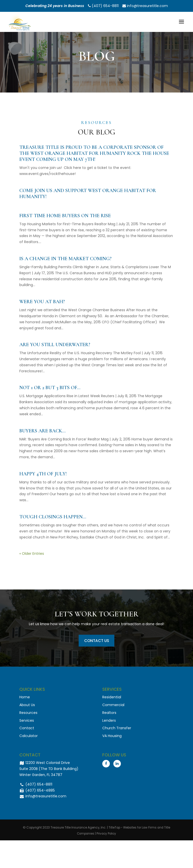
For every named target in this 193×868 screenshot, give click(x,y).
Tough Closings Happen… (53, 517)
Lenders (109, 722)
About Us (27, 707)
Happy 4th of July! (43, 474)
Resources (28, 714)
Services (27, 722)
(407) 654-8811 (103, 6)
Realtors (109, 714)
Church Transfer (117, 730)
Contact (27, 730)
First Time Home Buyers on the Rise (65, 216)
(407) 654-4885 (37, 792)
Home (25, 699)
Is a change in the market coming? (65, 259)
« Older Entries (32, 554)
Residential (112, 699)
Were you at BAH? (42, 302)
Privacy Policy (107, 835)
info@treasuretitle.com (145, 6)
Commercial (113, 707)
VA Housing (112, 738)
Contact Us (96, 641)
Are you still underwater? (55, 345)
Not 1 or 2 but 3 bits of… (50, 388)
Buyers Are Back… (42, 431)
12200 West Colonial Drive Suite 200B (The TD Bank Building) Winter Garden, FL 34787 (49, 770)
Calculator (29, 738)
